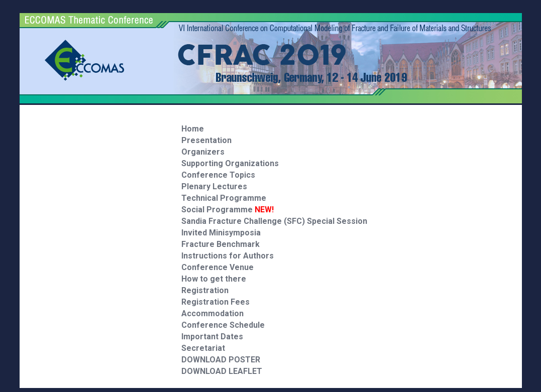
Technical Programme (224, 198)
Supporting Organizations (230, 163)
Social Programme (228, 210)
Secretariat (203, 348)
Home (193, 129)
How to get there (214, 279)
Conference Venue (218, 267)
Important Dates (212, 337)
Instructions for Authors (228, 256)
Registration (205, 290)
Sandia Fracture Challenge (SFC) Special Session (274, 221)
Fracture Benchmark (221, 244)
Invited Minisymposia (221, 233)
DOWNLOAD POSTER (221, 360)
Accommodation (212, 313)
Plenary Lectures (214, 186)
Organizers (203, 152)
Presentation (206, 140)
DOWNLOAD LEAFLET (222, 371)
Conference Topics (218, 175)
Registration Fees (215, 302)
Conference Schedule (223, 325)
